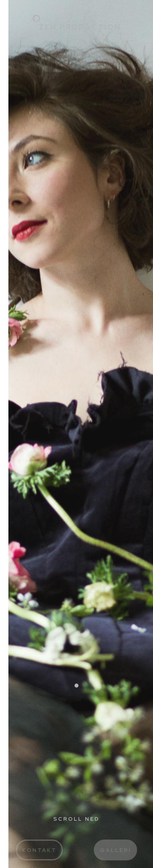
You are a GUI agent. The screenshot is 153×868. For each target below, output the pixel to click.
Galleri (120, 850)
